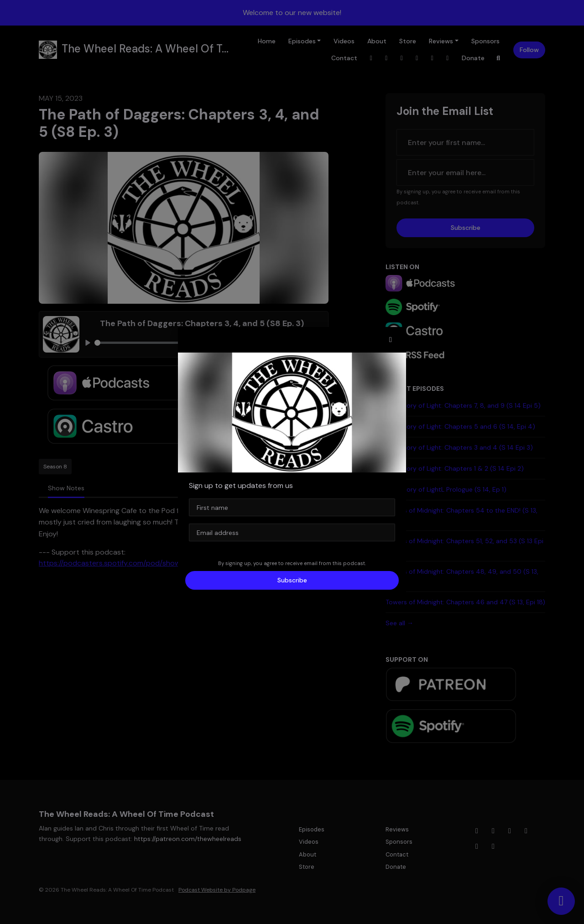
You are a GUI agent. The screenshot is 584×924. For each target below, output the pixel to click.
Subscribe (292, 580)
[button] (391, 340)
